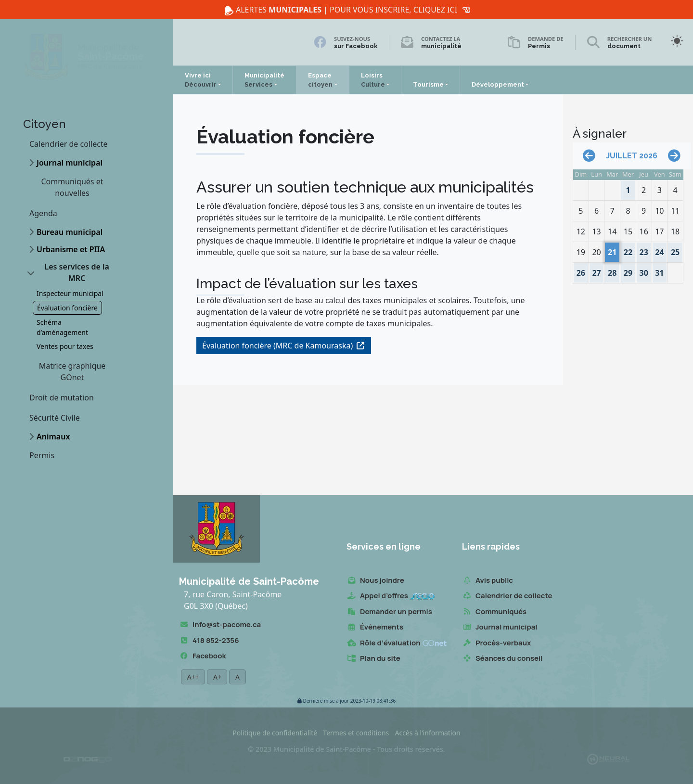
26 (582, 271)
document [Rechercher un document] (624, 46)
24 (660, 250)
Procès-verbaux (496, 643)
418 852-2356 (209, 641)
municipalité (441, 46)
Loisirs (373, 80)
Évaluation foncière (67, 308)
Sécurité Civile (55, 418)
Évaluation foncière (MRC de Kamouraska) (277, 346)
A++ (193, 677)
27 (598, 271)
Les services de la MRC (77, 272)
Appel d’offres (391, 596)
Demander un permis (389, 612)
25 (675, 250)
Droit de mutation (62, 398)
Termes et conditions (356, 733)
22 (628, 250)
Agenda (43, 213)
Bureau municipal (70, 232)
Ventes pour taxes (65, 346)
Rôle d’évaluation (397, 643)
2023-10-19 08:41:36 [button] (346, 701)
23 (644, 250)
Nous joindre (375, 581)
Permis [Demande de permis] (539, 46)
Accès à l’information (427, 733)
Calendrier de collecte (69, 144)
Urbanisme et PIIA (71, 249)
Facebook (202, 656)
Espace (320, 80)
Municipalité (264, 80)
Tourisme (428, 84)
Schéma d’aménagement (62, 327)
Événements (375, 627)
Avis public (488, 581)
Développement (498, 84)
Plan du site (373, 659)
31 (660, 271)
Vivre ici (201, 80)
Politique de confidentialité (275, 733)
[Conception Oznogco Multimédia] (88, 759)
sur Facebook (356, 46)
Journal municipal (70, 163)
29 (628, 271)
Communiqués (494, 612)
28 (612, 271)
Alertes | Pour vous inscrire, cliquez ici (346, 10)
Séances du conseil (502, 659)
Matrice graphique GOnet (72, 372)
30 (644, 271)
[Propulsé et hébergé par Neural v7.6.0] (608, 759)
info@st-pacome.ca (220, 625)
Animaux (53, 437)
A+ (217, 677)
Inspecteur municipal (70, 293)
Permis (42, 455)
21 (612, 250)
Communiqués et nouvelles (72, 187)
